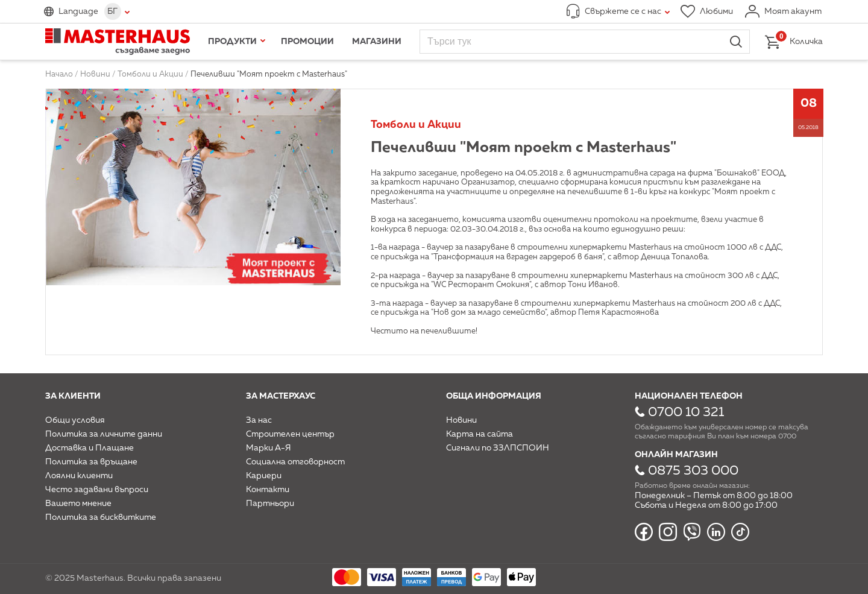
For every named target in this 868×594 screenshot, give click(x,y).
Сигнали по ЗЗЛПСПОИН (498, 448)
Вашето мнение (78, 504)
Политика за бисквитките (101, 517)
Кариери (264, 476)
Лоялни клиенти (79, 476)
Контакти (268, 490)
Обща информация (494, 396)
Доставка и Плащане (90, 448)
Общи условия (75, 420)
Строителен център (290, 434)
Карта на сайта (480, 434)
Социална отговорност (295, 462)
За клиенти (73, 396)
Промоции (307, 42)
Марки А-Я (269, 448)
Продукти (232, 42)
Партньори (270, 504)
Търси (736, 42)
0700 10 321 (686, 412)
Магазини (377, 42)
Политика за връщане (91, 462)
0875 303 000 (693, 471)
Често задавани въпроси (97, 490)
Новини (461, 420)
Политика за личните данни (104, 434)
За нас (259, 420)
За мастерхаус (281, 396)
